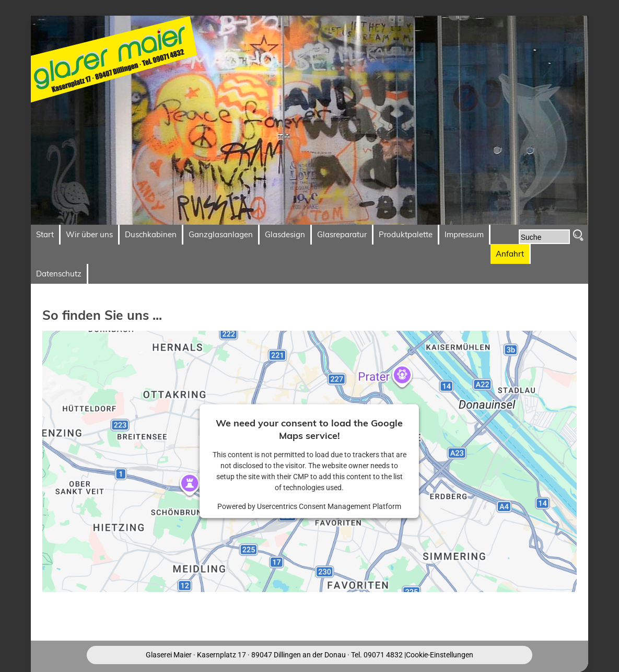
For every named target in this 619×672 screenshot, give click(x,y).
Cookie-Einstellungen (440, 655)
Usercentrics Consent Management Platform (329, 506)
